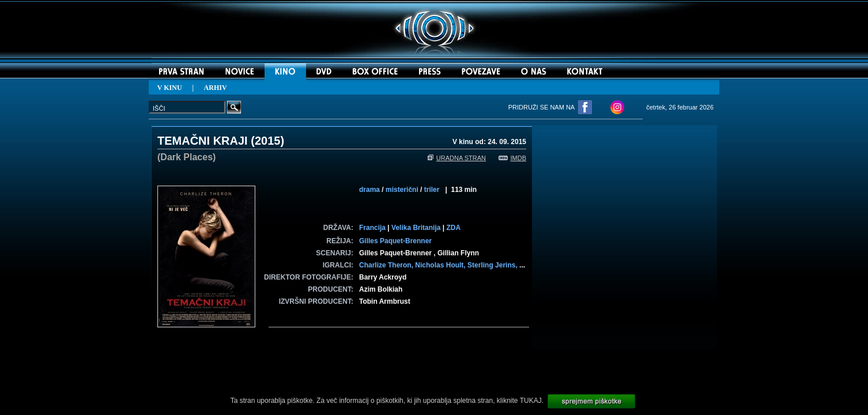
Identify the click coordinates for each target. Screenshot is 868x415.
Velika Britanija (416, 228)
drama (369, 190)
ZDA (453, 228)
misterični (402, 190)
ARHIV (216, 88)
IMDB (513, 158)
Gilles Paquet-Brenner (395, 241)
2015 (268, 141)
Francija (372, 228)
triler (432, 190)
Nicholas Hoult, (441, 265)
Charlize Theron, (387, 265)
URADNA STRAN (457, 158)
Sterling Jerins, (493, 265)
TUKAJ (531, 401)
